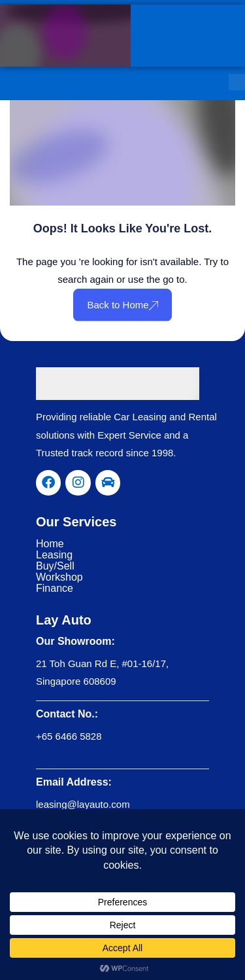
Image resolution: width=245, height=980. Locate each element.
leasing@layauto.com (83, 804)
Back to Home (122, 305)
